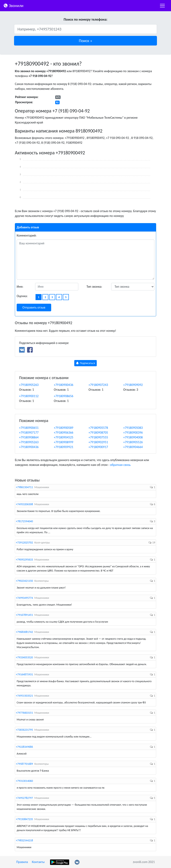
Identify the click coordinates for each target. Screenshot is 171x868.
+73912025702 (24, 543)
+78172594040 (24, 521)
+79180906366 (64, 432)
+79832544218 (24, 840)
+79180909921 (64, 447)
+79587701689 (24, 764)
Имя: (20, 287)
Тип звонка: (94, 287)
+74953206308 (24, 504)
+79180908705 (98, 432)
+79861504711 (24, 487)
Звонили (13, 5)
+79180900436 (64, 385)
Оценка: (22, 296)
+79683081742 (24, 632)
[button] (85, 41)
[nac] (162, 6)
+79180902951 (98, 442)
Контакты (38, 862)
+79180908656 (64, 396)
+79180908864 (29, 437)
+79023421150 (24, 581)
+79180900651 (29, 428)
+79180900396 (133, 432)
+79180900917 (98, 447)
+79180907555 (98, 437)
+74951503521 (24, 696)
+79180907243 (98, 385)
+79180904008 (133, 437)
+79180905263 (29, 385)
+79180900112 (29, 396)
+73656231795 (24, 730)
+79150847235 (24, 819)
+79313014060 (24, 781)
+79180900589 (64, 428)
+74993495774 (24, 598)
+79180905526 (133, 442)
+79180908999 (64, 442)
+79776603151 (24, 713)
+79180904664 (133, 447)
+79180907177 (29, 432)
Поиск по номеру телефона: (85, 19)
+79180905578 (98, 428)
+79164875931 (24, 674)
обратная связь (120, 465)
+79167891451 (24, 615)
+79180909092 (133, 385)
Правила (22, 862)
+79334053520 (24, 657)
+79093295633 (24, 560)
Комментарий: (27, 235)
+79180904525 (64, 437)
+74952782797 (24, 798)
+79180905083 (133, 428)
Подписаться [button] (86, 363)
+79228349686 (24, 747)
